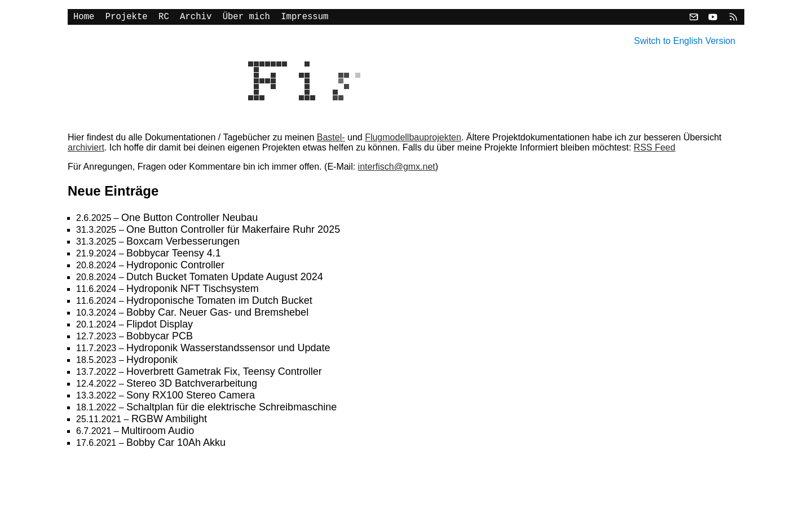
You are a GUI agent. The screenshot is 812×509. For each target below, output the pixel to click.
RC (164, 18)
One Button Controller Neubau (189, 220)
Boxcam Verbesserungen (183, 244)
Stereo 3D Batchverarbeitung (192, 386)
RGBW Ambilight (169, 421)
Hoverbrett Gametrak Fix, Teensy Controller (224, 374)
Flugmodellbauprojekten (413, 140)
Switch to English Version (685, 41)
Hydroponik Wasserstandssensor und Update (228, 350)
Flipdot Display (160, 326)
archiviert (86, 150)
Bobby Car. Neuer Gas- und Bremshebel (217, 315)
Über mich (246, 18)
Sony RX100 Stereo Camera (191, 397)
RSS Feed (655, 150)
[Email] (694, 18)
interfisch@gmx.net (397, 169)
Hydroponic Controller (175, 267)
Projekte (127, 18)
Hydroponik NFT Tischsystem (193, 291)
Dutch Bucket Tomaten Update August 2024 (225, 279)
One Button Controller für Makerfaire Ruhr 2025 (233, 232)
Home (84, 18)
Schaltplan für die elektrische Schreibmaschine (231, 409)
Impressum (304, 18)
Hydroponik (152, 362)
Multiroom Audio (158, 433)
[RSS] (732, 18)
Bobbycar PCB (160, 338)
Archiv (196, 18)
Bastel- (331, 140)
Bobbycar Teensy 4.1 (174, 255)
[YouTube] (713, 18)
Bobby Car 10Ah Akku (176, 445)
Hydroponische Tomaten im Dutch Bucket (219, 303)
